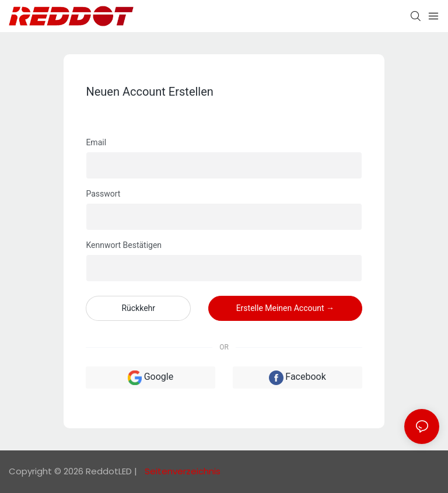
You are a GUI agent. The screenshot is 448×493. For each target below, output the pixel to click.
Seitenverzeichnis (181, 471)
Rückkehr (138, 308)
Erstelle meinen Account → (285, 308)
